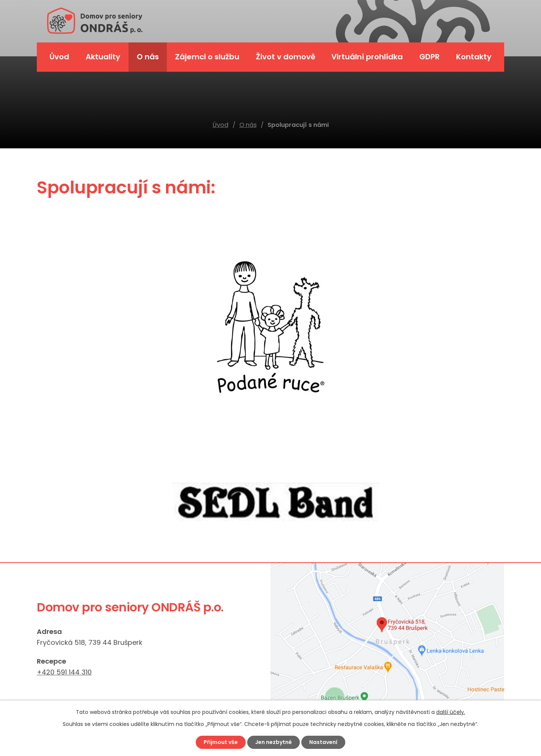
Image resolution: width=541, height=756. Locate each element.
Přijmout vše (221, 742)
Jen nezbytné (274, 742)
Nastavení (323, 742)
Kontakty (474, 57)
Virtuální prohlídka (367, 57)
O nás (248, 125)
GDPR (429, 57)
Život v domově (286, 57)
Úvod (221, 125)
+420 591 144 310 (64, 672)
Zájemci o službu (207, 57)
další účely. (451, 712)
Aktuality (103, 57)
